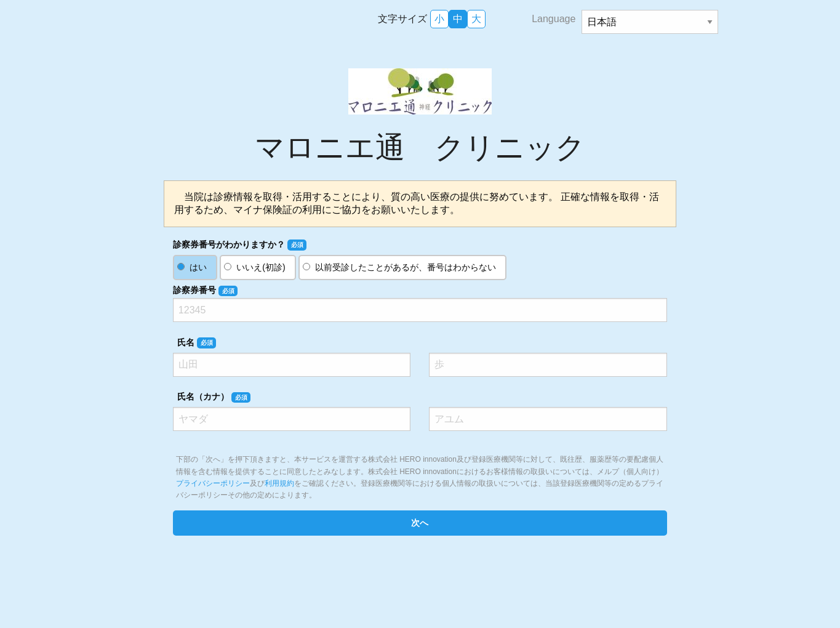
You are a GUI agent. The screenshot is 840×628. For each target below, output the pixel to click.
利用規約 (279, 483)
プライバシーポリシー (213, 483)
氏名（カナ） (214, 397)
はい (198, 267)
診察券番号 (205, 291)
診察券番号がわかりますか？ (240, 245)
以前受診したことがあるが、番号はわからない (406, 267)
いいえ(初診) (261, 267)
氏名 (197, 343)
